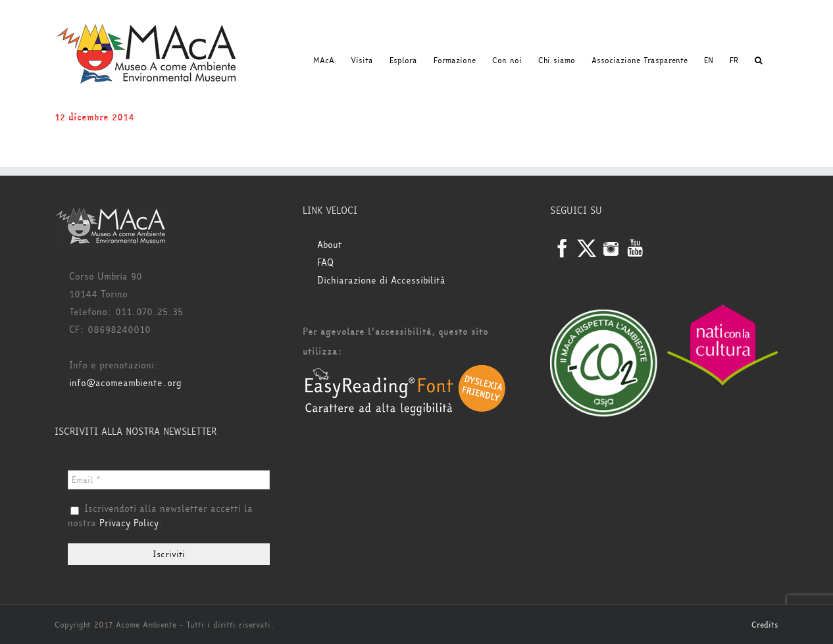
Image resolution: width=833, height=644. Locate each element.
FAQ (325, 263)
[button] (758, 61)
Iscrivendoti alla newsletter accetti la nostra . (160, 516)
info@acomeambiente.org (125, 383)
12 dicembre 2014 (94, 117)
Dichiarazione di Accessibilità (381, 281)
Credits (765, 625)
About (330, 245)
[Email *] (169, 480)
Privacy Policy (129, 523)
